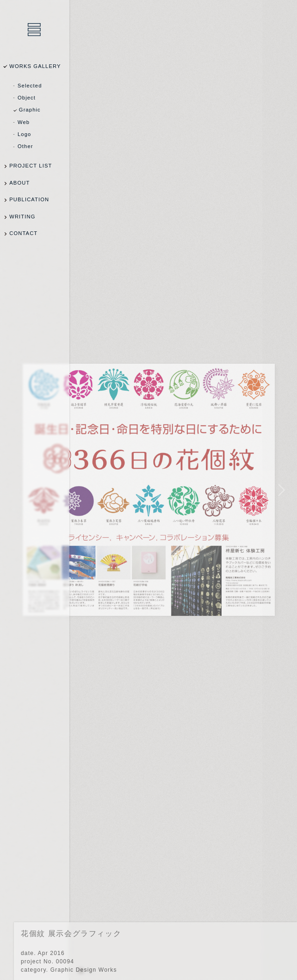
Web (24, 122)
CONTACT (23, 233)
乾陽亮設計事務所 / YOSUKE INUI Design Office (35, 30)
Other (25, 146)
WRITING (22, 217)
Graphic (30, 110)
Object (27, 98)
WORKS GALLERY (35, 66)
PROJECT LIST (31, 166)
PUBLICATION (29, 199)
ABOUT (19, 183)
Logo (24, 134)
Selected (30, 86)
